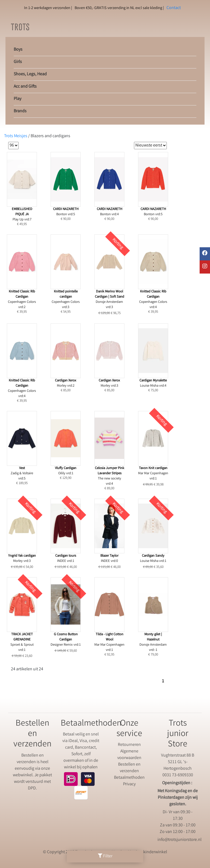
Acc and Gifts (25, 87)
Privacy (129, 784)
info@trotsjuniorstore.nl (180, 840)
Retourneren (129, 745)
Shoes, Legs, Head (30, 74)
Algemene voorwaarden (129, 755)
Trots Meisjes (16, 136)
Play (17, 99)
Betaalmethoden (129, 778)
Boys (18, 50)
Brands (20, 111)
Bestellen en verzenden (129, 768)
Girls (18, 62)
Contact (174, 8)
